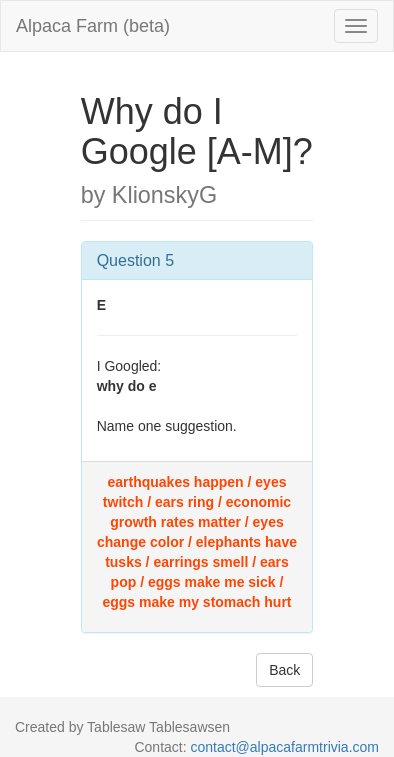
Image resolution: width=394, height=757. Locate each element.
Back (284, 670)
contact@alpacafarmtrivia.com (284, 747)
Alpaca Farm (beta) (93, 26)
